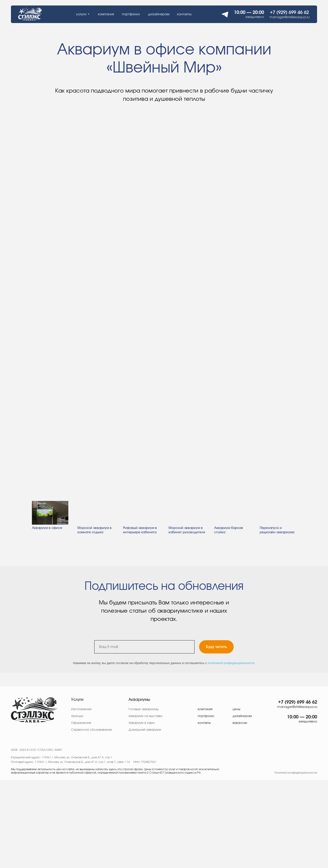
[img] (34, 710)
